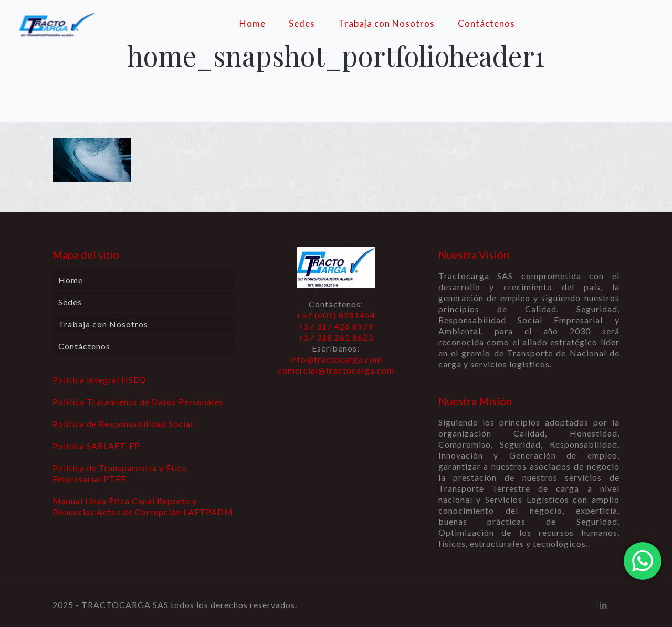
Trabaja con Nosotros (103, 324)
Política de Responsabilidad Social (123, 424)
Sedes (70, 302)
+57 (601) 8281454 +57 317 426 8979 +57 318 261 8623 (336, 326)
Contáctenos (84, 346)
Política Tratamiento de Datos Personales (138, 402)
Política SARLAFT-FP (96, 446)
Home (71, 280)
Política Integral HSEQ (99, 380)
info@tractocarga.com (336, 359)
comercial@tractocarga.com (336, 370)
